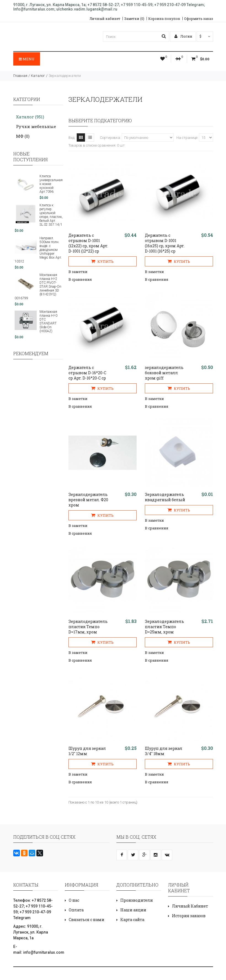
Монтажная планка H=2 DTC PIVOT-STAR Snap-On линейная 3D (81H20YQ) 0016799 (38, 287)
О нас (74, 900)
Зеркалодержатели (65, 76)
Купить (102, 261)
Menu (27, 59)
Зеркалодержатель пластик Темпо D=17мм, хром (88, 627)
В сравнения (80, 279)
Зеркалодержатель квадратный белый (165, 497)
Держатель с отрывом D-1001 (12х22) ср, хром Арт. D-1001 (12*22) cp (88, 243)
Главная (20, 76)
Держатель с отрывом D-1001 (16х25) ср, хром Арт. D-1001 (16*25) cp (165, 243)
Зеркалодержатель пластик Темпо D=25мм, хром (164, 627)
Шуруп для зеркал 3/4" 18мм (164, 751)
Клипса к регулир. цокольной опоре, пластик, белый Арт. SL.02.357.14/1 (51, 215)
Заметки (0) (134, 19)
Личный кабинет (105, 19)
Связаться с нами (87, 920)
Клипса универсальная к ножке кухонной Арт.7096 (51, 184)
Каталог (38, 76)
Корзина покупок (164, 19)
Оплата (76, 910)
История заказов (189, 916)
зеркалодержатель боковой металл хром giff (164, 373)
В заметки (78, 272)
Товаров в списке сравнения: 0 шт (97, 145)
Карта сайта (132, 920)
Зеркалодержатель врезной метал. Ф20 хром (88, 500)
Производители (137, 900)
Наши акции (133, 910)
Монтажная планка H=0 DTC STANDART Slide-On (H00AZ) (48, 321)
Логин (183, 36)
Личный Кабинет (190, 906)
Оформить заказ (199, 19)
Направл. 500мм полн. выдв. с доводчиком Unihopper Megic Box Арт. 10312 (38, 250)
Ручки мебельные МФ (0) (36, 131)
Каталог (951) (30, 117)
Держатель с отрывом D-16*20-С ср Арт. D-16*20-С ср (87, 373)
